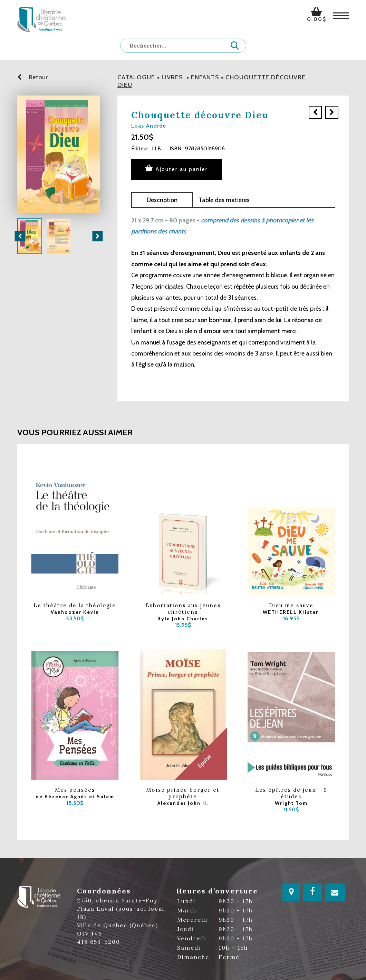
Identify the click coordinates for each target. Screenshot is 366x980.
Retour (32, 77)
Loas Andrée (149, 126)
